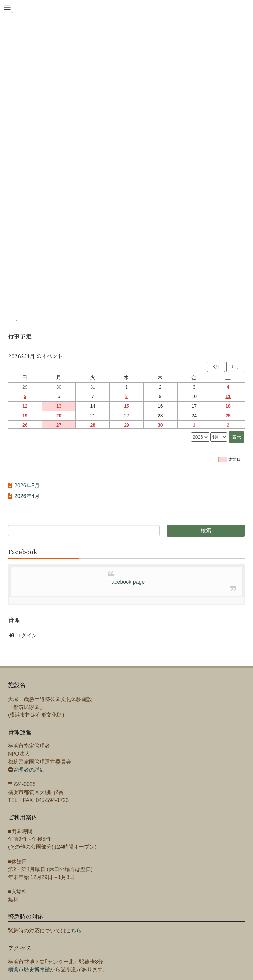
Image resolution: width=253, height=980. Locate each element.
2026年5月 (27, 485)
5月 (235, 367)
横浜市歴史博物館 (29, 970)
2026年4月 (27, 496)
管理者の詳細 (29, 770)
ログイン (26, 635)
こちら (74, 930)
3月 (216, 367)
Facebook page (126, 582)
